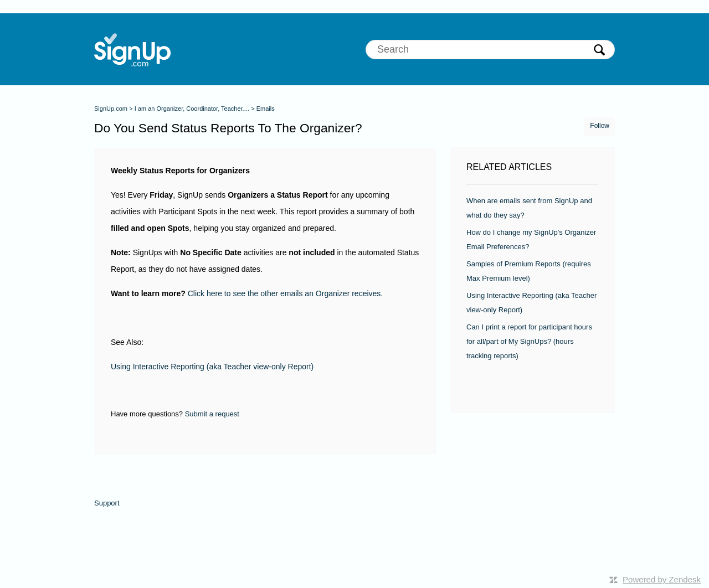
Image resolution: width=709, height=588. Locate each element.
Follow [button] (600, 126)
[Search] (490, 50)
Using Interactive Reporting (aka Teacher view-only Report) (212, 367)
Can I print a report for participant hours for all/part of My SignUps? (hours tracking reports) (529, 341)
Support (107, 503)
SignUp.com (111, 109)
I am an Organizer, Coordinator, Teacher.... (192, 109)
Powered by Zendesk (662, 579)
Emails (266, 109)
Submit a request (212, 414)
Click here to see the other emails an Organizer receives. (286, 293)
